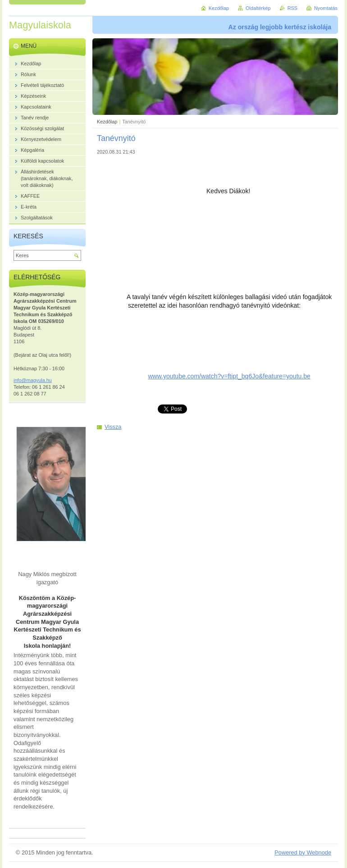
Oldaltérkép (258, 8)
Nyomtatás (326, 8)
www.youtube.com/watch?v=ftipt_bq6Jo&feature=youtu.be (229, 376)
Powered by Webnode (303, 852)
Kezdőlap (107, 122)
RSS (292, 8)
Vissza (113, 427)
